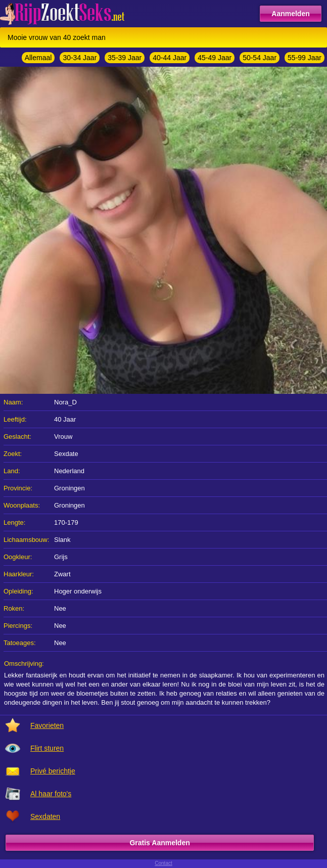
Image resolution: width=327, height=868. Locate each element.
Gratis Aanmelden (159, 843)
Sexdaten (45, 816)
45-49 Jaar (215, 58)
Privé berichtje (53, 771)
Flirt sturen (47, 748)
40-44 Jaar (170, 58)
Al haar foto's (51, 794)
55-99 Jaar (305, 58)
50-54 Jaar (260, 58)
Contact (163, 863)
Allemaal (38, 58)
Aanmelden (290, 14)
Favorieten (47, 725)
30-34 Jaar (80, 58)
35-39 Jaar (125, 58)
